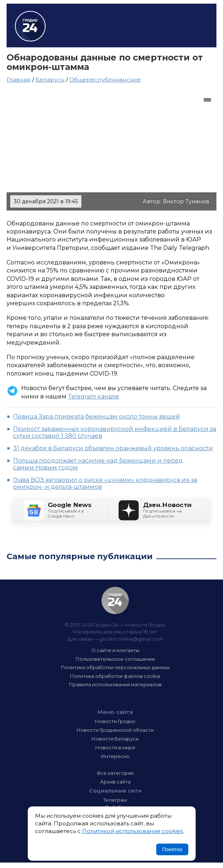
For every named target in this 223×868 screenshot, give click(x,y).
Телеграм (115, 800)
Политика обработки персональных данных (115, 667)
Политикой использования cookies (132, 831)
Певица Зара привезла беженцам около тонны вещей (97, 417)
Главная (19, 80)
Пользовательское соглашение (115, 659)
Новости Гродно (115, 721)
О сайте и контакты (115, 650)
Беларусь (50, 80)
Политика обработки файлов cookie (115, 676)
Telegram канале (93, 396)
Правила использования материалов (115, 684)
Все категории (115, 773)
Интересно (115, 756)
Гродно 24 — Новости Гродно (115, 600)
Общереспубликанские (105, 80)
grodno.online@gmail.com (131, 639)
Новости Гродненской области (115, 730)
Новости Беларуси (115, 739)
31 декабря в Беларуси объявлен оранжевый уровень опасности (113, 448)
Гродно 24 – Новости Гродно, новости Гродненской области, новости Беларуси (30, 26)
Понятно (172, 849)
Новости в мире (115, 747)
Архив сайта (115, 782)
